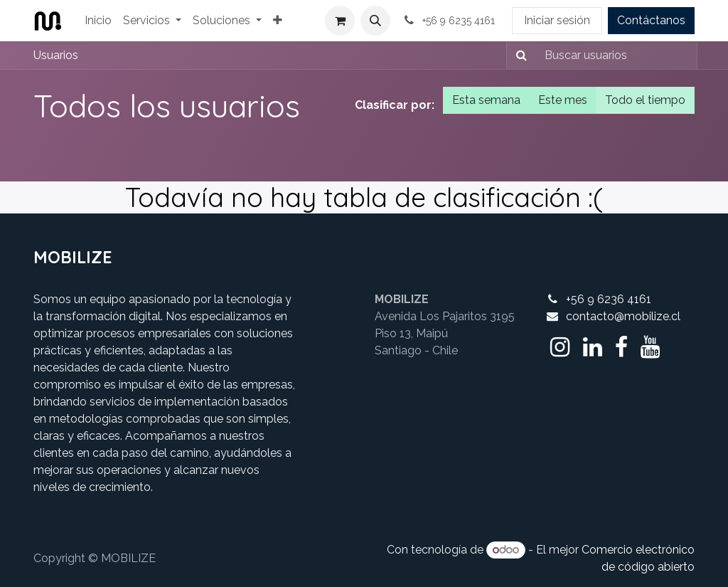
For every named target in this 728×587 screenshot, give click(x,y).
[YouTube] (650, 347)
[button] (375, 21)
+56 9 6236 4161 (609, 299)
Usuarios (56, 55)
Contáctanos (651, 20)
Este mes (563, 100)
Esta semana (486, 100)
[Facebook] (621, 347)
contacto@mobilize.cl (623, 316)
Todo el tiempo (645, 100)
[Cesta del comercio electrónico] (340, 21)
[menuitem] (98, 21)
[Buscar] (519, 55)
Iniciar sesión (557, 20)
